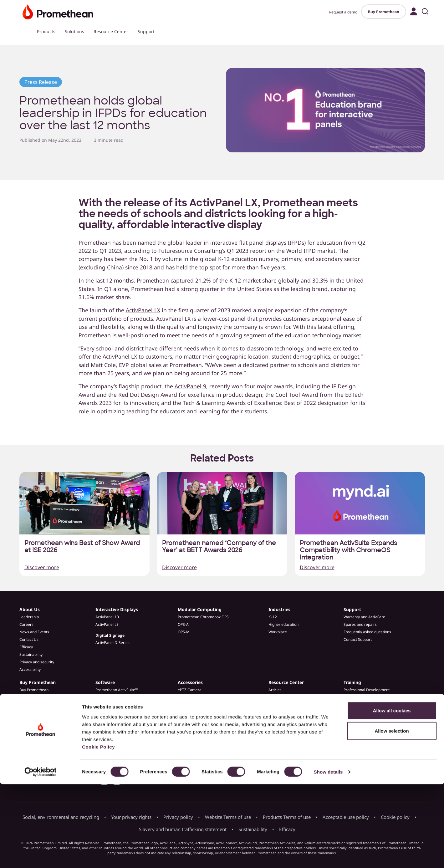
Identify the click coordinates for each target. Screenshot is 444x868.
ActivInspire (106, 705)
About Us (30, 609)
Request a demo (343, 12)
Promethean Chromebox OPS (203, 617)
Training (352, 682)
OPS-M (184, 632)
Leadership (29, 617)
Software (105, 682)
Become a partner (35, 712)
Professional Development (367, 690)
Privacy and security (37, 662)
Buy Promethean (384, 12)
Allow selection (392, 815)
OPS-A (183, 624)
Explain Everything (111, 697)
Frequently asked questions (367, 632)
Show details (328, 856)
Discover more (42, 567)
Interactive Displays (117, 609)
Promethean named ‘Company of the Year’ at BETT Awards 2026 (219, 547)
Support (146, 31)
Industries (279, 609)
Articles (275, 690)
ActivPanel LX (143, 310)
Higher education (283, 624)
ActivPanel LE (107, 624)
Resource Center (111, 31)
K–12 (273, 617)
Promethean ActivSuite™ (117, 690)
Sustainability (31, 654)
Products (46, 31)
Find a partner (32, 705)
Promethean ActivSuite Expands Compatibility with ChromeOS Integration (348, 550)
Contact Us (29, 639)
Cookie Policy (98, 830)
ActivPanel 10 (107, 617)
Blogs (273, 705)
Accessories (190, 682)
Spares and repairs (360, 624)
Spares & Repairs (193, 705)
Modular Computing (200, 609)
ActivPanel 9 (190, 386)
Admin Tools (106, 712)
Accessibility (30, 669)
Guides (275, 712)
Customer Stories (284, 697)
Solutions (74, 31)
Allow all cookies (392, 794)
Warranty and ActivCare (364, 617)
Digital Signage (110, 635)
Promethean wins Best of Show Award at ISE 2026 (82, 547)
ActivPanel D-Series (112, 643)
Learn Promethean (360, 697)
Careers (26, 624)
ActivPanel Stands (193, 697)
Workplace (278, 632)
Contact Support (358, 639)
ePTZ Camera (190, 690)
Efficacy (26, 647)
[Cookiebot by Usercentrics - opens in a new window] (41, 856)
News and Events (34, 632)
